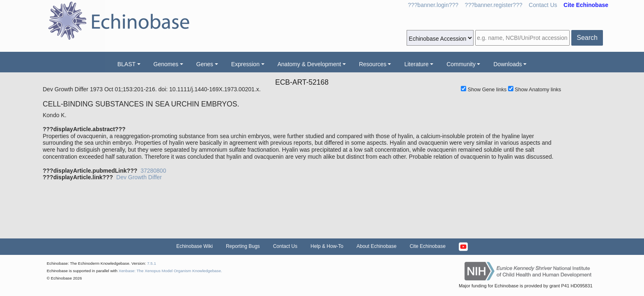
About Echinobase (376, 246)
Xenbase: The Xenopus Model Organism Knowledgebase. (170, 271)
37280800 (153, 171)
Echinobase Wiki (194, 246)
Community (461, 64)
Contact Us (543, 5)
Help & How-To (327, 246)
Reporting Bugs (243, 246)
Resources (373, 64)
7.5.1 (152, 263)
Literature (416, 64)
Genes (205, 64)
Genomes (166, 64)
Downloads (507, 64)
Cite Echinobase (427, 246)
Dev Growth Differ (139, 177)
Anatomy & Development (309, 64)
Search (587, 38)
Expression (245, 64)
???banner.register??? (494, 5)
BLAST (126, 64)
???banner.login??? (433, 5)
